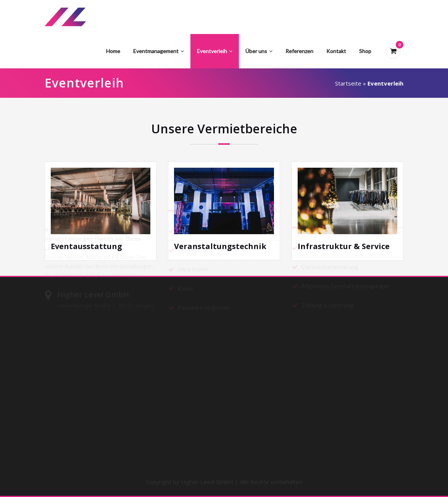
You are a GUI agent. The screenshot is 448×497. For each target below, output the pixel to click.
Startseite (348, 83)
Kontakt (336, 51)
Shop (365, 51)
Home (113, 51)
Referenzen (299, 51)
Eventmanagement (159, 51)
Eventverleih (215, 51)
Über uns (259, 51)
